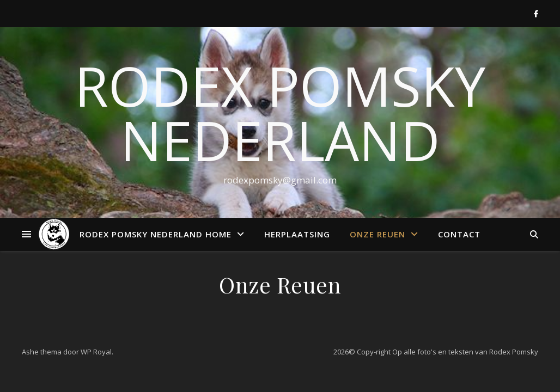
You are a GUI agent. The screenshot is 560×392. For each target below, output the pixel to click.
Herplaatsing (297, 234)
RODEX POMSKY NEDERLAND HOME (156, 234)
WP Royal (96, 352)
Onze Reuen (378, 234)
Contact (459, 234)
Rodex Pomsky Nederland (280, 113)
